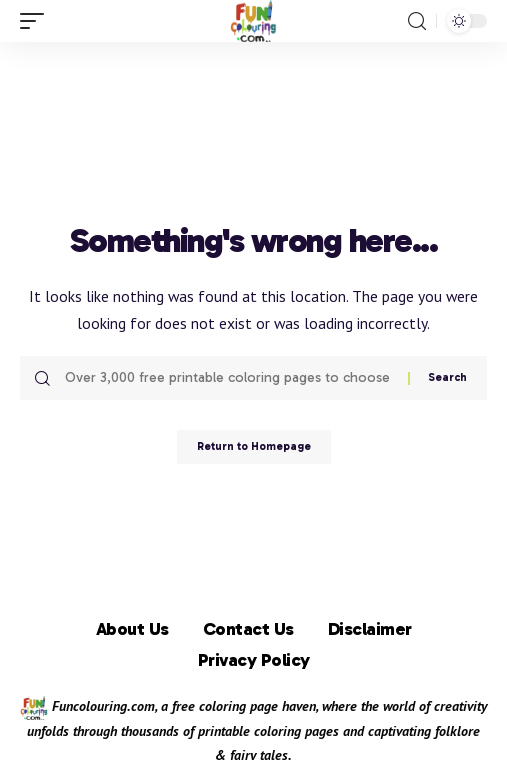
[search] (417, 21)
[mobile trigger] (37, 21)
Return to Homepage (254, 446)
